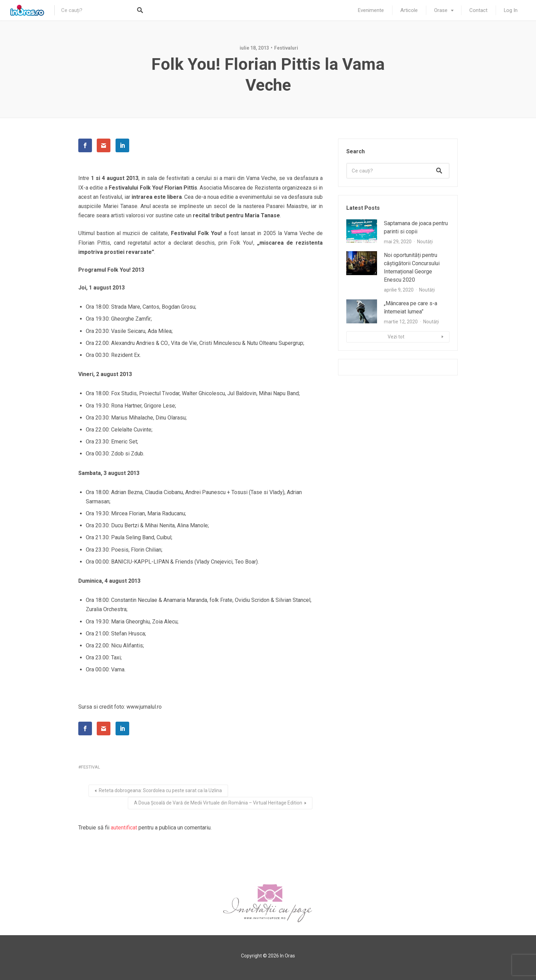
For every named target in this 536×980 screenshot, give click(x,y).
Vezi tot (396, 337)
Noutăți (425, 242)
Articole (409, 10)
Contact (478, 10)
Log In (511, 10)
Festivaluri (286, 48)
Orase (441, 10)
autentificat (124, 828)
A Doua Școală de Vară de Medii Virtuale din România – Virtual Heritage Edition (218, 803)
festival (91, 767)
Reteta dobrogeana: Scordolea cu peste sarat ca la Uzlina (160, 790)
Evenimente (371, 10)
